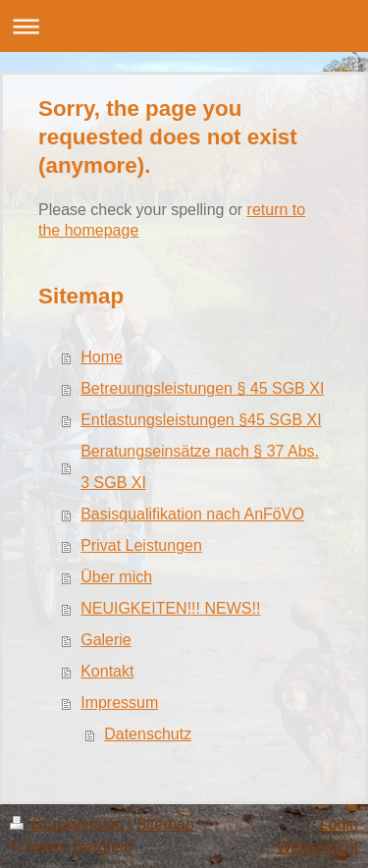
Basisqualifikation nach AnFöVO (192, 514)
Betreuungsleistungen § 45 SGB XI (202, 388)
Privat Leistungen (141, 545)
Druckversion (69, 824)
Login (339, 824)
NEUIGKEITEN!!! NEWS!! (170, 608)
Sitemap (165, 824)
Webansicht (317, 847)
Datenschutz (148, 734)
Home (102, 357)
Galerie (106, 640)
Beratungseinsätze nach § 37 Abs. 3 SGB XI (200, 467)
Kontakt (107, 671)
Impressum (119, 703)
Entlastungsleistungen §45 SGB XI (201, 420)
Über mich (116, 577)
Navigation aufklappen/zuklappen (184, 26)
